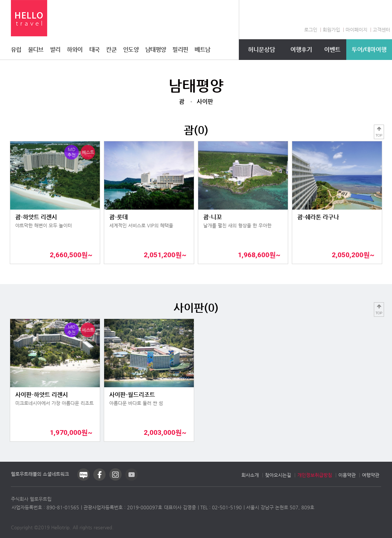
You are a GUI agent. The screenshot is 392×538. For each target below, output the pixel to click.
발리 (55, 50)
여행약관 (371, 475)
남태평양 (156, 50)
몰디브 (36, 50)
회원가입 (331, 30)
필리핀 (180, 50)
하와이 (75, 50)
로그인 (311, 30)
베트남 (202, 50)
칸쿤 (111, 50)
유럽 (16, 50)
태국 (95, 50)
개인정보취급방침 (315, 475)
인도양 (131, 50)
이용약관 (347, 475)
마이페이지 (356, 30)
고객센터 (381, 30)
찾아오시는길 (278, 475)
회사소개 (250, 475)
